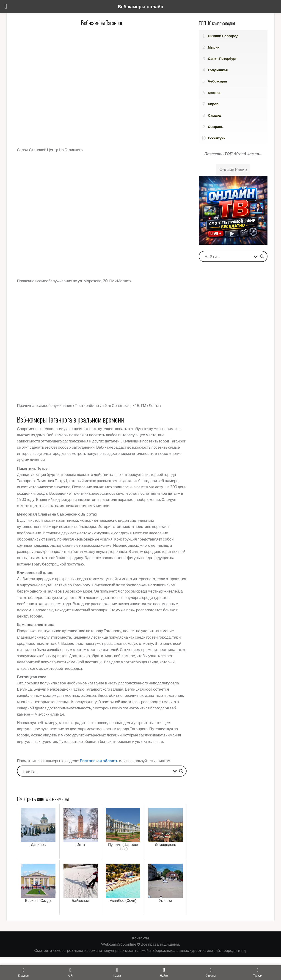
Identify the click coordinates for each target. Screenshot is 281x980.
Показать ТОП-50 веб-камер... (233, 154)
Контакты (140, 938)
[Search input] (96, 771)
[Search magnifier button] (181, 771)
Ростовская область (99, 761)
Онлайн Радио (233, 169)
